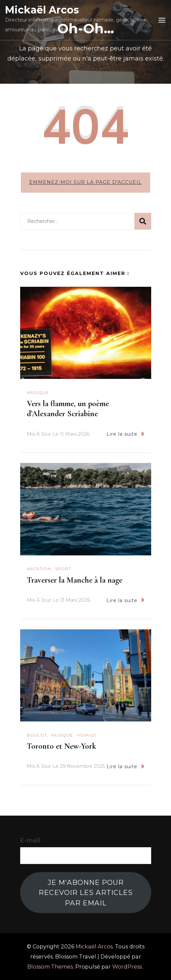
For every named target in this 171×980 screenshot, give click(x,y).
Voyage (87, 735)
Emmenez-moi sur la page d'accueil (85, 182)
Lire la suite (125, 434)
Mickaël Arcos (42, 10)
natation (39, 569)
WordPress (127, 967)
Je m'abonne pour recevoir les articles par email (86, 893)
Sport (63, 569)
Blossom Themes (50, 967)
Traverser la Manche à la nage (75, 580)
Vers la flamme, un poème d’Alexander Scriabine (68, 409)
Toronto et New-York (61, 746)
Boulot (37, 735)
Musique (38, 393)
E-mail (30, 840)
